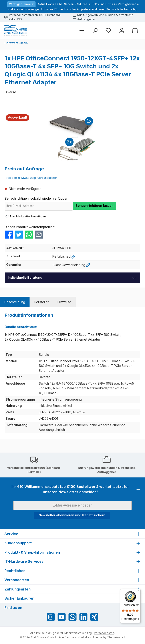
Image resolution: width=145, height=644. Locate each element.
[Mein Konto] (122, 30)
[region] (72, 137)
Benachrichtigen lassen (94, 206)
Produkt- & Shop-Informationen (32, 552)
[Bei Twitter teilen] (19, 234)
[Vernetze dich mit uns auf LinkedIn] (83, 617)
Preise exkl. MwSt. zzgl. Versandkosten (31, 178)
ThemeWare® (116, 637)
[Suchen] (95, 30)
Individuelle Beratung (25, 277)
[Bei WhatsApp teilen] (29, 234)
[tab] (15, 302)
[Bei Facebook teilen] (9, 234)
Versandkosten (104, 633)
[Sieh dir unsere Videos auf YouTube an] (62, 617)
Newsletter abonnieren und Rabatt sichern (72, 515)
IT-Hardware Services (24, 561)
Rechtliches (15, 571)
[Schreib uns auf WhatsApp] (72, 617)
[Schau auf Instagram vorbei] (51, 617)
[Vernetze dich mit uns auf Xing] (94, 617)
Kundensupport (18, 543)
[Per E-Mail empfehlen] (39, 234)
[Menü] (82, 30)
